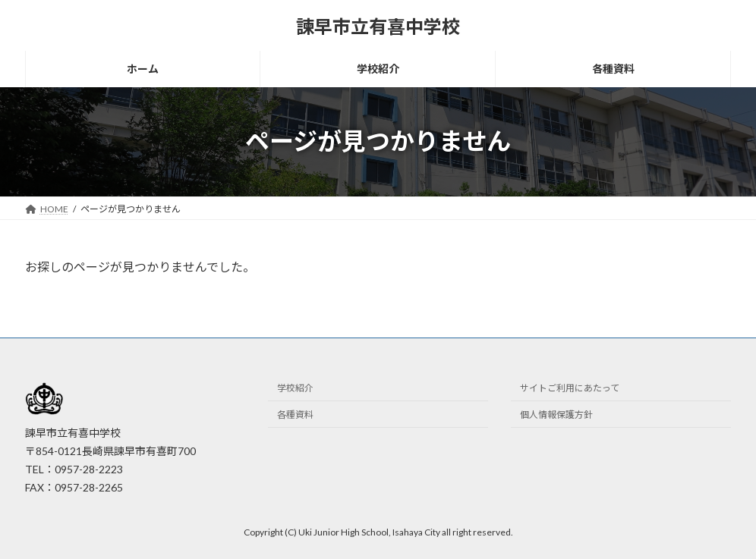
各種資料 (295, 415)
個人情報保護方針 (556, 415)
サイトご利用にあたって (570, 388)
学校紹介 (295, 388)
